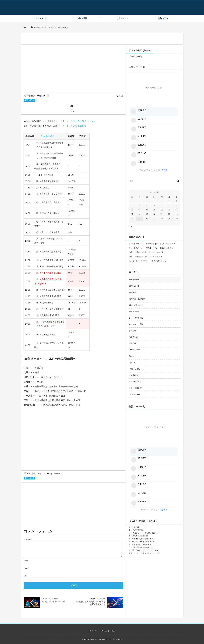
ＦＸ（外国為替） (136, 388)
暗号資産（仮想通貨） (138, 299)
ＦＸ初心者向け (135, 382)
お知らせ (133, 331)
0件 (40, 96)
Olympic (132, 362)
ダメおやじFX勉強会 (76, 126)
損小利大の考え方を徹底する (143, 542)
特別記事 (133, 292)
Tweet (72, 111)
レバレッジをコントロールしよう (147, 553)
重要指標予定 (29, 100)
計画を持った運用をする (142, 545)
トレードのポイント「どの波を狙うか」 (144, 244)
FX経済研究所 (134, 369)
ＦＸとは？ (136, 527)
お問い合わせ (163, 18)
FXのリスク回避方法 (140, 536)
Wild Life (132, 343)
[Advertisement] (73, 441)
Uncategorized (135, 350)
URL (25, 575)
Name (26, 561)
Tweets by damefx (136, 57)
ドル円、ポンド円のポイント (54, 602)
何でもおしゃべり (136, 305)
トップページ (41, 18)
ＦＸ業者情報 (134, 375)
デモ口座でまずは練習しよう (143, 547)
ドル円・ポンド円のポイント (140, 261)
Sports (132, 356)
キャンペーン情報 (136, 324)
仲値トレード (134, 311)
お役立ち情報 (82, 18)
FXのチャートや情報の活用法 (144, 533)
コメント (42, 474)
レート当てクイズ (136, 318)
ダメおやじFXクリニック (83, 121)
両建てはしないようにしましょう (145, 550)
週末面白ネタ (134, 286)
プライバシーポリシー (110, 631)
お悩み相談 (133, 337)
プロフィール (122, 18)
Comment (27, 539)
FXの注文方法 (138, 530)
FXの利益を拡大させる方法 (143, 539)
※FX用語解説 (47, 136)
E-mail (26, 568)
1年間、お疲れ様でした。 (139, 252)
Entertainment (134, 394)
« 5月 (131, 227)
